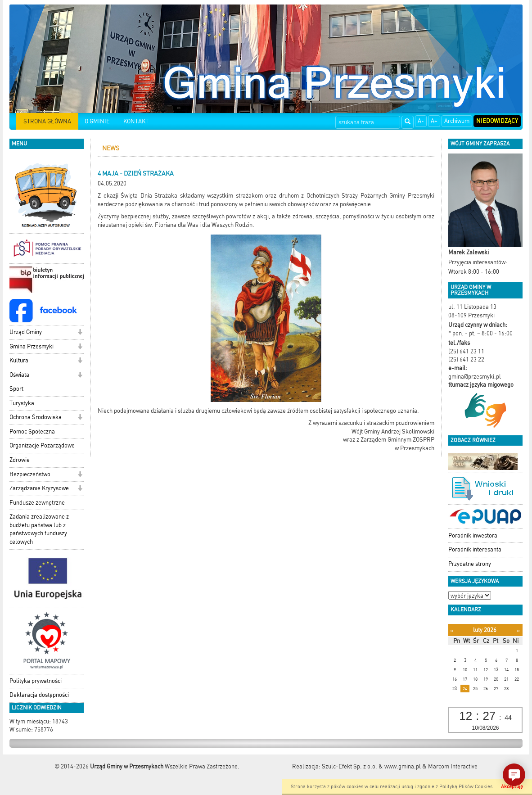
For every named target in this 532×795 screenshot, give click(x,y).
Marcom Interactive (453, 766)
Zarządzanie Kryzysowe (39, 488)
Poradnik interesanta (475, 549)
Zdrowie (20, 460)
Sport (16, 389)
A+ (434, 121)
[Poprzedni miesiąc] (452, 630)
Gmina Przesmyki (32, 346)
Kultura (19, 360)
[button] (80, 333)
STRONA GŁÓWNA (47, 121)
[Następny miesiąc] (518, 630)
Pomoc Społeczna (32, 431)
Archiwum (457, 121)
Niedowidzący (497, 121)
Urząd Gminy (26, 332)
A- (421, 121)
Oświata (19, 375)
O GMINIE (97, 121)
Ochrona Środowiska (36, 417)
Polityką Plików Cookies (466, 787)
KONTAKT (136, 121)
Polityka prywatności (36, 681)
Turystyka (22, 403)
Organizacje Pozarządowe (42, 445)
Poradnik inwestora (473, 535)
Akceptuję (512, 787)
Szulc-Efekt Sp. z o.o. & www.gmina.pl (371, 766)
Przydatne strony (470, 564)
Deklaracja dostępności (39, 695)
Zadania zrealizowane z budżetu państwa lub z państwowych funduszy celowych (39, 529)
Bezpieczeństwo (30, 474)
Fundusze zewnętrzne (37, 503)
